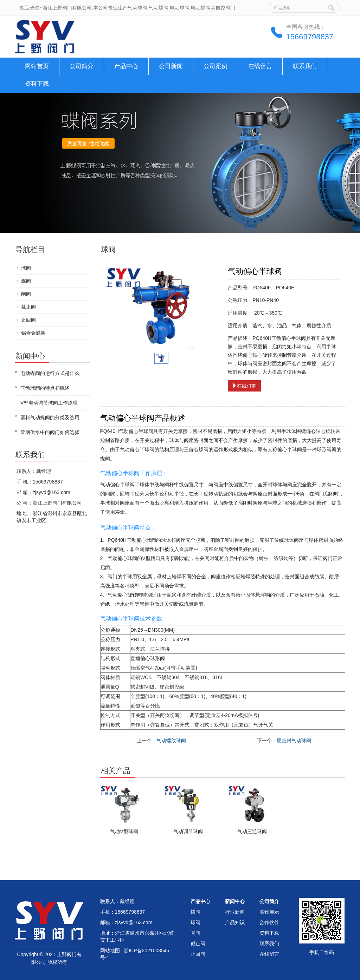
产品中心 (126, 66)
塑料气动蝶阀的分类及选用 (50, 417)
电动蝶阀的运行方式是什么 (50, 373)
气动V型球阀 (124, 831)
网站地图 (110, 951)
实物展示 (269, 912)
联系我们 (305, 66)
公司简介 (82, 66)
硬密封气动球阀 (294, 741)
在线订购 (244, 386)
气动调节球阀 (188, 831)
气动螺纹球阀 (171, 741)
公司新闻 (171, 66)
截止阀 (28, 307)
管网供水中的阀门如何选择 (50, 432)
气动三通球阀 (252, 831)
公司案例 (216, 66)
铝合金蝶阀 (33, 333)
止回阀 (28, 320)
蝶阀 (26, 281)
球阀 (26, 268)
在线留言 (260, 66)
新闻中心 (235, 901)
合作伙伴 (269, 922)
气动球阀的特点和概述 (45, 388)
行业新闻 (235, 912)
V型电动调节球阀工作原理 (49, 403)
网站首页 (37, 66)
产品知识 (235, 922)
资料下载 (37, 84)
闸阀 (26, 294)
